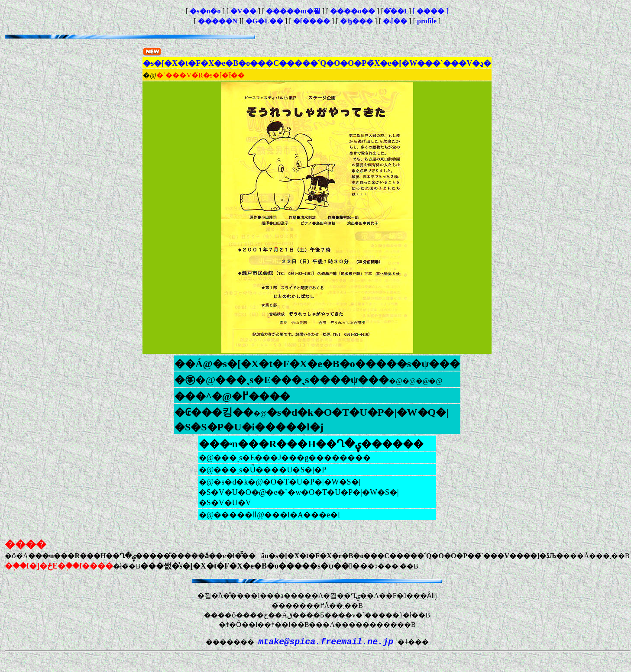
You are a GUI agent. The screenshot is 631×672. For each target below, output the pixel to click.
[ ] (431, 11)
